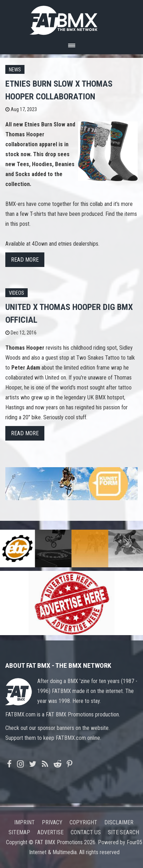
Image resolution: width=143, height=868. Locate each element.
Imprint (24, 822)
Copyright (83, 822)
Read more (25, 260)
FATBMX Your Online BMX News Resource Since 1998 (72, 18)
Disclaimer (119, 822)
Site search (123, 832)
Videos (16, 293)
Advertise (50, 832)
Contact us (86, 832)
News (15, 70)
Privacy (52, 822)
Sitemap (19, 832)
